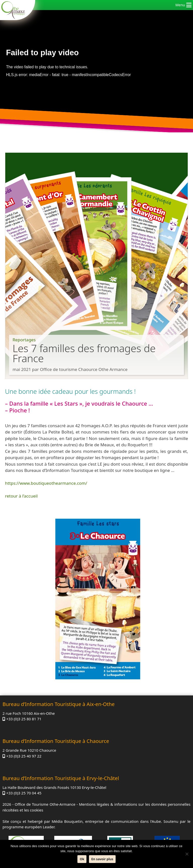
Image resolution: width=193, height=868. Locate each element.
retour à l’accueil (21, 496)
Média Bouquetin (67, 821)
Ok (82, 859)
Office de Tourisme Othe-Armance (45, 804)
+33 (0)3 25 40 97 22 (24, 756)
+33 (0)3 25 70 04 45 (24, 793)
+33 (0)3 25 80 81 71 (24, 719)
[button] (180, 5)
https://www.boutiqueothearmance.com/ (46, 483)
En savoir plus (102, 859)
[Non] (187, 854)
